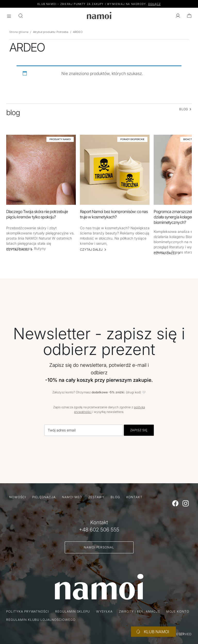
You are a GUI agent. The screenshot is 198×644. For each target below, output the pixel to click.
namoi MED (72, 497)
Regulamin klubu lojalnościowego (41, 620)
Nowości (18, 497)
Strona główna (19, 32)
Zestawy (96, 497)
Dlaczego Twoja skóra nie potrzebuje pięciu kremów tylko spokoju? (37, 214)
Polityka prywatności (28, 611)
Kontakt (135, 497)
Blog (115, 497)
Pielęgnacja (44, 497)
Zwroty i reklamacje (139, 611)
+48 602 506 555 (99, 530)
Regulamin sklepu (72, 611)
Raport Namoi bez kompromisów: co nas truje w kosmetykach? (114, 214)
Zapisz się (139, 430)
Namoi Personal (99, 547)
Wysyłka (105, 611)
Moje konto (178, 611)
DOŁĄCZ (154, 4)
